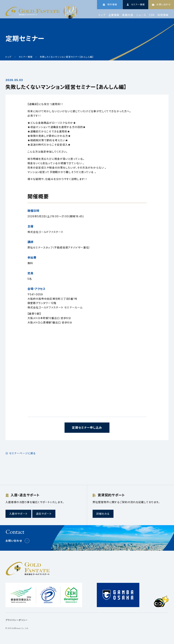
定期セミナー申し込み (87, 428)
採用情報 (163, 15)
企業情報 (114, 15)
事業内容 (128, 15)
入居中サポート (18, 514)
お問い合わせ (14, 541)
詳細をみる (103, 514)
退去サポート (44, 514)
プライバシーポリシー (17, 620)
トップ (102, 15)
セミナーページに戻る (22, 453)
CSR (152, 15)
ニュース (141, 15)
